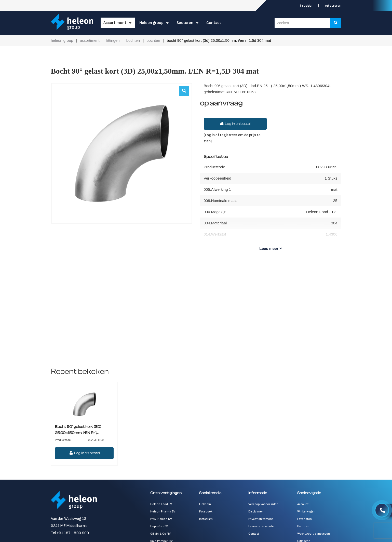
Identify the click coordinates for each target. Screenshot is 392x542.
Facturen (303, 526)
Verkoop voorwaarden (263, 504)
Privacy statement (261, 519)
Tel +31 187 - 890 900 (70, 533)
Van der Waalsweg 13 (69, 519)
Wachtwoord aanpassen (314, 534)
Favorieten (305, 519)
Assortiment (115, 23)
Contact (214, 23)
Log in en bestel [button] (235, 124)
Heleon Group (151, 23)
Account (303, 504)
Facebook (206, 512)
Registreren (333, 5)
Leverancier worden (262, 526)
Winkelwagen (306, 512)
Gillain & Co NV (160, 534)
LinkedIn (205, 504)
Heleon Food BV (161, 504)
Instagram (206, 519)
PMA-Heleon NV (161, 519)
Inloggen (307, 5)
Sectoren (185, 23)
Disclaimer (256, 512)
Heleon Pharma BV (163, 512)
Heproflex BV (159, 526)
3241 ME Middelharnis (69, 526)
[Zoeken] (336, 23)
